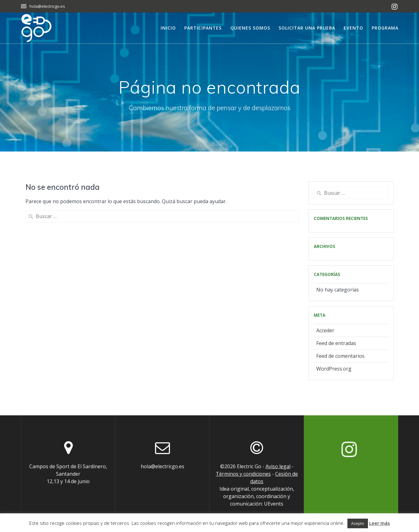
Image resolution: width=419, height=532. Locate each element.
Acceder (325, 330)
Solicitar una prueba (307, 28)
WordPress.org (334, 369)
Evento (353, 28)
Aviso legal (278, 466)
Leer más (380, 523)
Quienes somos (250, 28)
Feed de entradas (336, 343)
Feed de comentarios (340, 356)
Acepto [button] (358, 523)
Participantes (203, 28)
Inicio (168, 28)
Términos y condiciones (243, 474)
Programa (385, 28)
